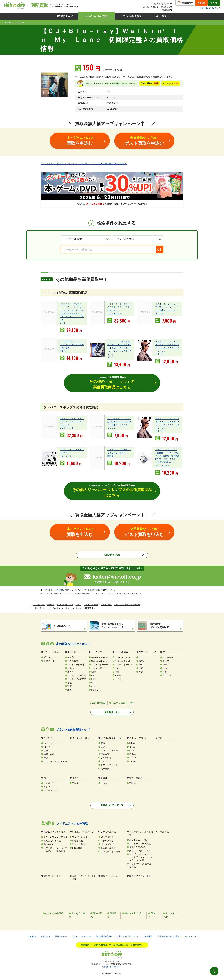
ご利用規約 (148, 937)
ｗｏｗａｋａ (66, 456)
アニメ (63, 351)
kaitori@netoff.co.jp (117, 577)
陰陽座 (110, 456)
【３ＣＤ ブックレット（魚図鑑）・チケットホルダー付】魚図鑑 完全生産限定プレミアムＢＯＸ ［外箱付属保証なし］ (167, 456)
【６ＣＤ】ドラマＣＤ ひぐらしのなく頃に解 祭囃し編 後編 (72, 345)
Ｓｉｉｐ (159, 313)
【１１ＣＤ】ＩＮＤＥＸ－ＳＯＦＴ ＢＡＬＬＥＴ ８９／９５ (119, 307)
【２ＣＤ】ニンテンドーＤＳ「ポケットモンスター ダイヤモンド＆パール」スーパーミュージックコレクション (119, 348)
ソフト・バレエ (114, 313)
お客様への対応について (128, 937)
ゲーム (63, 323)
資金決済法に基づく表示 (169, 937)
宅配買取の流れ (112, 555)
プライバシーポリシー (81, 937)
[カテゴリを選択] (86, 239)
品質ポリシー (61, 937)
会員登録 (60, 590)
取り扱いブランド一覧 (112, 806)
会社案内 (32, 937)
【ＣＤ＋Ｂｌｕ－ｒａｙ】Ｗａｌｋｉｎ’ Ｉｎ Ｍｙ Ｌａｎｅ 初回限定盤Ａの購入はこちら (84, 163)
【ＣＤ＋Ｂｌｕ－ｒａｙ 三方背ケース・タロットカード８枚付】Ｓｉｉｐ (167, 307)
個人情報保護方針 (104, 937)
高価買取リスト (112, 713)
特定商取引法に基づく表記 (112, 967)
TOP (212, 971)
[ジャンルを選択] (138, 239)
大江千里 (159, 354)
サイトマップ (190, 937)
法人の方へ (45, 937)
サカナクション (162, 466)
